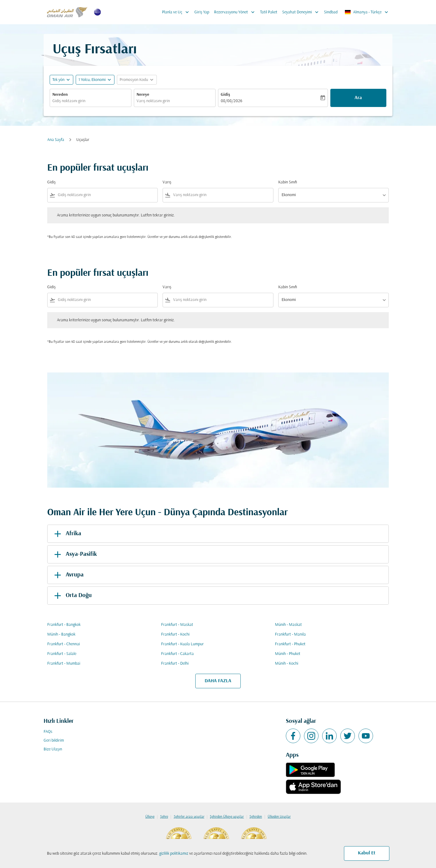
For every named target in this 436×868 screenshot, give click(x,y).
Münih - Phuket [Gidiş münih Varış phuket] (288, 654)
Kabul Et (367, 853)
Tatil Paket (269, 12)
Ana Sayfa (56, 140)
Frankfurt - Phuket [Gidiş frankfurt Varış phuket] (290, 644)
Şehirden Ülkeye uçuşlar (227, 817)
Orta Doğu (72, 596)
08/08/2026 (231, 101)
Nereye (143, 95)
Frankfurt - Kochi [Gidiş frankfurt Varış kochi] (175, 634)
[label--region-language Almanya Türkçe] (367, 12)
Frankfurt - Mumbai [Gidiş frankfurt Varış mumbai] (64, 664)
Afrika (67, 534)
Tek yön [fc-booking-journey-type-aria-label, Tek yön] (58, 80)
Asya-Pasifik (74, 554)
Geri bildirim (54, 741)
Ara (358, 98)
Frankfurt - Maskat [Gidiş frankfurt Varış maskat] (177, 625)
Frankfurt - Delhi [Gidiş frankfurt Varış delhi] (175, 664)
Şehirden (256, 817)
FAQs (48, 732)
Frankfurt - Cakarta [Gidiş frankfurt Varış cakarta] (177, 654)
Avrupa (68, 575)
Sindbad (331, 12)
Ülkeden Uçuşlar (279, 817)
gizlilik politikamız (174, 854)
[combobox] (91, 101)
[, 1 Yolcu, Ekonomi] (92, 80)
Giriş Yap (202, 12)
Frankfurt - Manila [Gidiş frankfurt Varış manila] (290, 634)
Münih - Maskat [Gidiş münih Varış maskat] (288, 625)
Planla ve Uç (177, 12)
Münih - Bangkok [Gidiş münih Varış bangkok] (61, 634)
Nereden (60, 95)
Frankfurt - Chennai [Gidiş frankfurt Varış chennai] (64, 644)
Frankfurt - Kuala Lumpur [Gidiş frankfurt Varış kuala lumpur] (182, 644)
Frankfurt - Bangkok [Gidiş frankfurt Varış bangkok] (64, 625)
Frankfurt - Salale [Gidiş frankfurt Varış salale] (62, 654)
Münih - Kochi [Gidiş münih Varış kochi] (287, 664)
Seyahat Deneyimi (302, 12)
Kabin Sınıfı (288, 182)
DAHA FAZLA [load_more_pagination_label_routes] (218, 681)
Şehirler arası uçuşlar (189, 817)
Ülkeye (150, 817)
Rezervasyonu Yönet (236, 12)
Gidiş (225, 95)
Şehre (164, 817)
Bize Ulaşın (53, 749)
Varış (167, 182)
